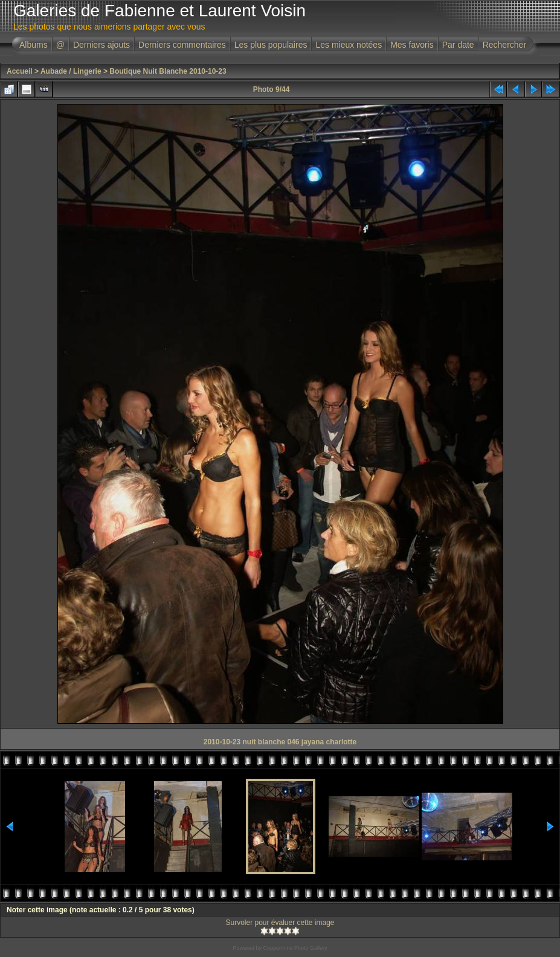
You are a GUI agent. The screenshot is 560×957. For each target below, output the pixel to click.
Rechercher (504, 45)
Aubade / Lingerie (71, 71)
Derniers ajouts (101, 45)
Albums (34, 45)
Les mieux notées (349, 45)
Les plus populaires (271, 45)
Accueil (20, 71)
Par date (458, 45)
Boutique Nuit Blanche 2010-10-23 (168, 71)
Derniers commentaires (182, 45)
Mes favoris (412, 45)
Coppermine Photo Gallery (295, 948)
